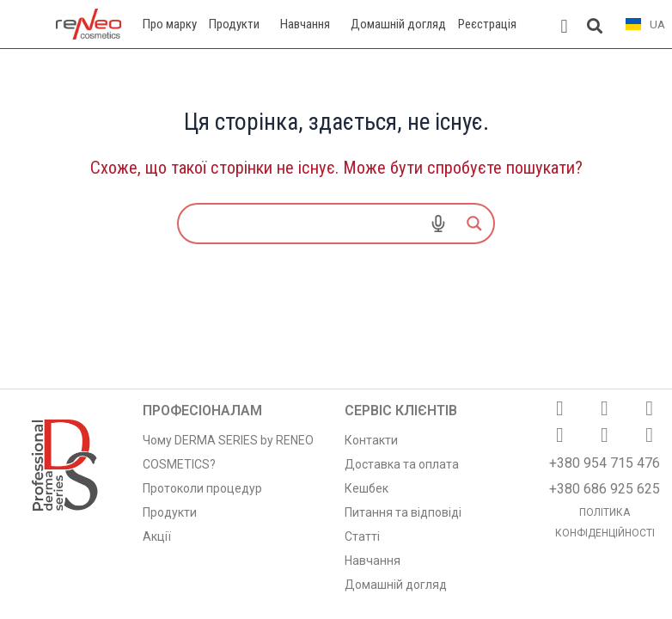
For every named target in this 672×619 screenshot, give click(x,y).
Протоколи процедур (202, 488)
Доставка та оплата (402, 464)
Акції (157, 536)
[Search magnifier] (474, 224)
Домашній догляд (396, 585)
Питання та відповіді (403, 512)
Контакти (371, 440)
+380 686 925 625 (605, 489)
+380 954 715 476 (605, 463)
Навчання (373, 561)
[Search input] (256, 224)
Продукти (170, 512)
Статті (362, 536)
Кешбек (367, 488)
